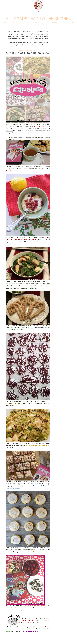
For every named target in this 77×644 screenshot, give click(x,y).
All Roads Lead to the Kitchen (39, 19)
